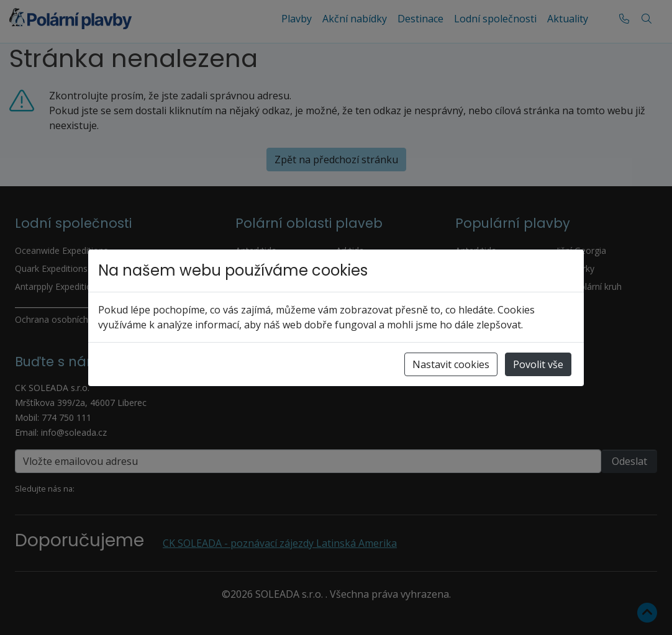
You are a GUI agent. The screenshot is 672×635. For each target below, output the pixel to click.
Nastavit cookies (451, 364)
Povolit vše (538, 364)
